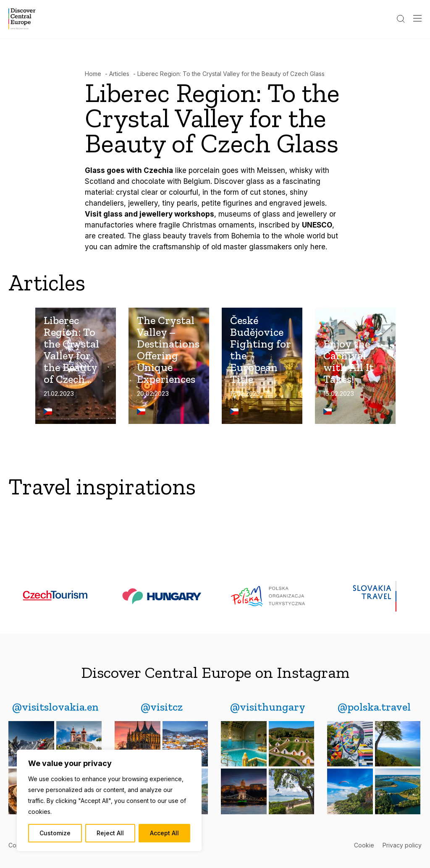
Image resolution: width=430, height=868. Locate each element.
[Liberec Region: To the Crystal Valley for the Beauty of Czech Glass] (76, 366)
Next (407, 366)
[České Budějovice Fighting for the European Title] (262, 366)
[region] (109, 800)
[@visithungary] (268, 707)
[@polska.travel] (374, 707)
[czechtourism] (55, 598)
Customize (55, 833)
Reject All (110, 833)
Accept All (164, 833)
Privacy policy (402, 845)
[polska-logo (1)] (268, 598)
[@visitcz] (161, 707)
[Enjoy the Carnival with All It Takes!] (355, 366)
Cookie (364, 845)
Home (93, 74)
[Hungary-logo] (162, 598)
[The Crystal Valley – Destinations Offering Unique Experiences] (169, 366)
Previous (23, 366)
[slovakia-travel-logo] (375, 598)
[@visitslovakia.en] (55, 707)
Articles (119, 74)
